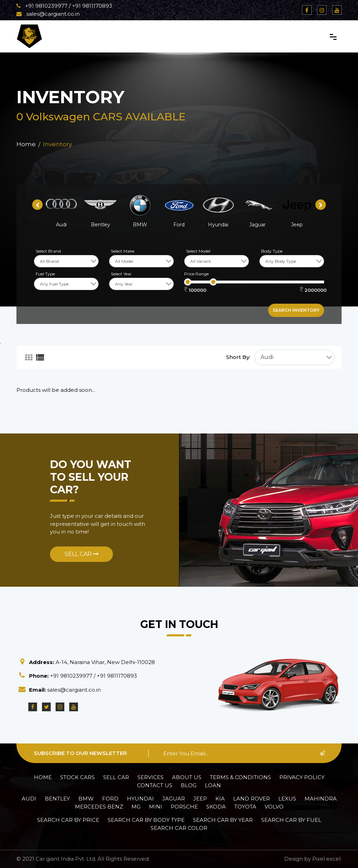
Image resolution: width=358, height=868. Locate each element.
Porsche (184, 807)
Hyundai (140, 799)
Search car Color (179, 828)
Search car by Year (223, 820)
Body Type (272, 251)
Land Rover (252, 799)
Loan (213, 785)
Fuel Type (45, 274)
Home (26, 144)
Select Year (121, 274)
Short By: (238, 357)
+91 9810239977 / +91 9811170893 (64, 6)
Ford (110, 799)
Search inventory (296, 310)
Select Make (123, 251)
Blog (189, 785)
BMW (86, 799)
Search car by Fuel (291, 820)
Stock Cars (77, 777)
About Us (187, 777)
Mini (156, 807)
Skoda (216, 807)
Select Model (198, 251)
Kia (220, 799)
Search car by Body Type (146, 820)
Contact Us (155, 785)
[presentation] (37, 205)
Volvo (274, 807)
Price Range (196, 274)
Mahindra (321, 799)
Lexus (287, 799)
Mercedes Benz (99, 807)
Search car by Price (68, 820)
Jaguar (174, 799)
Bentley (57, 799)
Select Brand (48, 251)
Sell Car (82, 554)
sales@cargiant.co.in (48, 14)
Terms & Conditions (240, 777)
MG (136, 807)
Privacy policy (302, 777)
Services (151, 777)
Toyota (245, 807)
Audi (29, 799)
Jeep (200, 799)
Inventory (58, 144)
